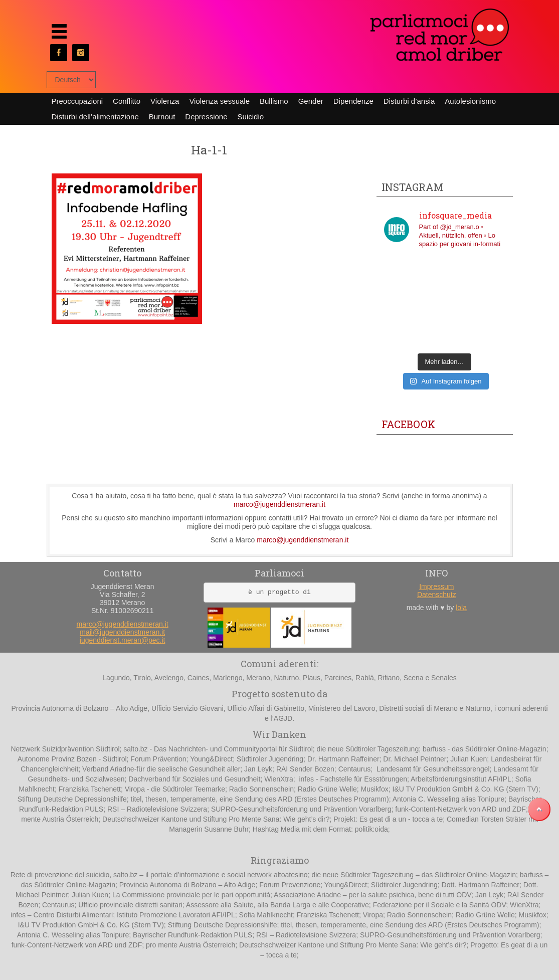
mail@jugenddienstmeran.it (122, 632)
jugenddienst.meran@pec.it (123, 640)
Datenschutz (437, 595)
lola (461, 608)
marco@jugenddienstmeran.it (279, 504)
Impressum (436, 586)
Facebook (408, 424)
